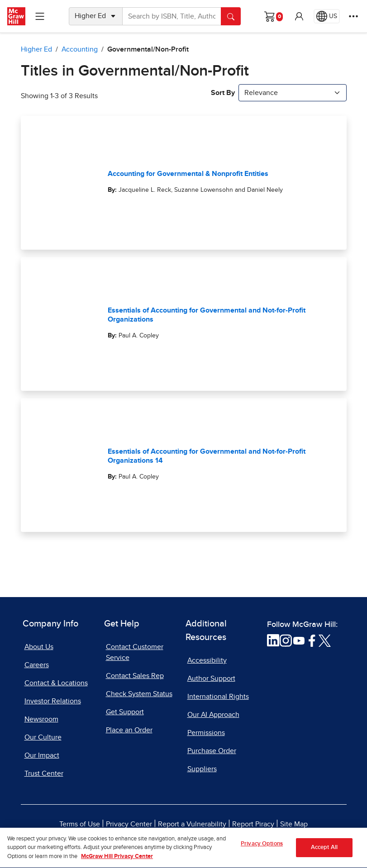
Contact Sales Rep (135, 676)
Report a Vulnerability (192, 824)
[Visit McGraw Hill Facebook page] (312, 640)
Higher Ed (36, 49)
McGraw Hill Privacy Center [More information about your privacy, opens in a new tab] (117, 861)
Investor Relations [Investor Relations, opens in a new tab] (53, 701)
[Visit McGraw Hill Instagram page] (286, 640)
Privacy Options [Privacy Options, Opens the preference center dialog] (262, 848)
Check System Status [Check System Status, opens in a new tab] (139, 694)
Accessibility (207, 660)
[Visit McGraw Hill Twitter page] (325, 640)
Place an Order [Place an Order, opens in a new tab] (129, 730)
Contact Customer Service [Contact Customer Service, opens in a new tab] (135, 652)
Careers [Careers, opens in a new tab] (37, 665)
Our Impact (42, 755)
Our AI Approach (213, 715)
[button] (299, 16)
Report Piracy (253, 824)
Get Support (125, 712)
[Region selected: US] (327, 16)
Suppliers (202, 769)
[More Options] (353, 16)
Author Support (211, 678)
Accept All (324, 851)
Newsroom (41, 719)
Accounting (80, 49)
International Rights (218, 697)
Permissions (206, 733)
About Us (39, 647)
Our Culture (43, 737)
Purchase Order (212, 751)
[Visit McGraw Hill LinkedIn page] (273, 640)
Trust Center (44, 773)
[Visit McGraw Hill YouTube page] (299, 640)
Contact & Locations (56, 683)
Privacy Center (129, 824)
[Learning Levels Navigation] (40, 16)
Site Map (294, 824)
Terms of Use (80, 824)
